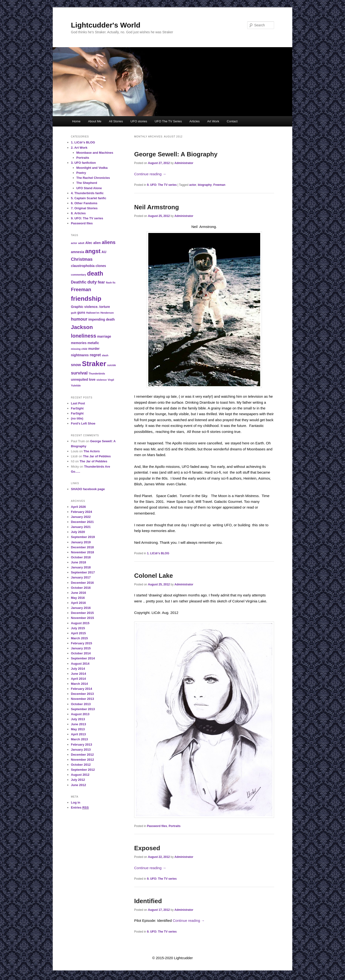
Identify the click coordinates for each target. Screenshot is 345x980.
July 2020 (78, 532)
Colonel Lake (154, 576)
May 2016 (78, 598)
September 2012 (83, 770)
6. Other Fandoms (84, 203)
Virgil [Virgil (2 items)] (111, 380)
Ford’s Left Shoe (83, 423)
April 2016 (78, 603)
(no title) (77, 418)
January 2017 (81, 577)
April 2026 (78, 507)
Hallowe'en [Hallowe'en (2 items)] (93, 313)
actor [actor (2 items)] (74, 243)
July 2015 (78, 628)
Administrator (184, 163)
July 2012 (78, 780)
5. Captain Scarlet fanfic (89, 198)
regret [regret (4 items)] (95, 355)
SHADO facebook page (88, 489)
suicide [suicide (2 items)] (112, 365)
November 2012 (82, 760)
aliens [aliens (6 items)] (109, 242)
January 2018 (81, 567)
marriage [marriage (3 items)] (104, 337)
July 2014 (78, 669)
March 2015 (79, 638)
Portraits (175, 826)
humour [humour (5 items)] (79, 319)
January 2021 (81, 527)
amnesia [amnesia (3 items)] (78, 252)
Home (76, 121)
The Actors (92, 451)
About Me (95, 121)
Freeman (219, 185)
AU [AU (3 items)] (104, 252)
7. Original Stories (84, 208)
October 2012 (81, 765)
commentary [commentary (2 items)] (78, 275)
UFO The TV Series (168, 121)
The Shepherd (87, 183)
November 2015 (82, 618)
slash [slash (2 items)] (105, 355)
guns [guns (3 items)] (81, 313)
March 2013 (79, 739)
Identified (148, 901)
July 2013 (78, 719)
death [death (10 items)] (95, 273)
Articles (195, 121)
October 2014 (81, 653)
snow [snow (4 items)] (76, 365)
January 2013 (81, 750)
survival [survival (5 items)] (79, 373)
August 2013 (80, 714)
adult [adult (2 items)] (81, 243)
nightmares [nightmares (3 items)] (80, 355)
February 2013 (81, 745)
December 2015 (82, 613)
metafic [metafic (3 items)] (93, 343)
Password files (157, 826)
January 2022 (81, 517)
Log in (76, 802)
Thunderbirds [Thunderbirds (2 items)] (97, 374)
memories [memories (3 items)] (79, 343)
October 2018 (81, 557)
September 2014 (83, 658)
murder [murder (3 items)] (94, 349)
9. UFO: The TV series (162, 185)
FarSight (77, 408)
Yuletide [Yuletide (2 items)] (76, 385)
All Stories (116, 121)
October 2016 (81, 588)
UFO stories (139, 121)
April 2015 (78, 633)
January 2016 (81, 608)
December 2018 (82, 547)
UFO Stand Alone (89, 188)
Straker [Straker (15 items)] (94, 364)
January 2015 (81, 648)
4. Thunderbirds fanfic (87, 193)
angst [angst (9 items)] (93, 251)
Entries (80, 808)
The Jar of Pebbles (97, 456)
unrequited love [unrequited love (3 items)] (83, 380)
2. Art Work (79, 148)
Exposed (147, 848)
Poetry (81, 173)
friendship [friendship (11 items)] (86, 299)
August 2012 (80, 775)
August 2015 (80, 623)
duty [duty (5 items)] (92, 282)
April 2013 (78, 734)
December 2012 (82, 755)
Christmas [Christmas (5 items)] (82, 259)
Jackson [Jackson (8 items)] (82, 327)
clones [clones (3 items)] (101, 266)
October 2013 (81, 704)
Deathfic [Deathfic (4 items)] (79, 282)
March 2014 (79, 684)
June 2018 (78, 562)
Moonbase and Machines (95, 153)
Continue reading (150, 174)
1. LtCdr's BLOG (158, 553)
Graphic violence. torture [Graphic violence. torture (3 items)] (90, 307)
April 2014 (78, 679)
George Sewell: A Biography (176, 154)
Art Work (213, 121)
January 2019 (81, 542)
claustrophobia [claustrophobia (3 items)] (83, 266)
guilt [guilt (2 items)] (74, 313)
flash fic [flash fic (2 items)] (111, 283)
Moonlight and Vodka (92, 168)
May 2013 (78, 729)
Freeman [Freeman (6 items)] (81, 289)
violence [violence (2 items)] (102, 380)
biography (205, 185)
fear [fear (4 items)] (101, 282)
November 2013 (82, 699)
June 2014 (78, 674)
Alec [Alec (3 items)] (89, 243)
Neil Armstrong (157, 207)
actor (193, 185)
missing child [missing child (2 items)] (79, 349)
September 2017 (83, 572)
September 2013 (83, 709)
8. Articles (78, 213)
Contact (232, 121)
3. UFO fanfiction (83, 163)
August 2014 (80, 664)
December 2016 (82, 583)
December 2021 (82, 522)
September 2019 (83, 537)
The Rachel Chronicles (93, 178)
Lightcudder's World (106, 25)
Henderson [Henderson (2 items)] (107, 313)
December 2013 (82, 694)
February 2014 (81, 689)
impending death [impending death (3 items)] (102, 320)
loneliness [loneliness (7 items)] (83, 336)
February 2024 (81, 512)
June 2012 (78, 785)
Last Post (78, 403)
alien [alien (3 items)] (97, 243)
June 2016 (78, 593)
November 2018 (82, 552)
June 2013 (78, 724)
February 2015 (81, 643)
